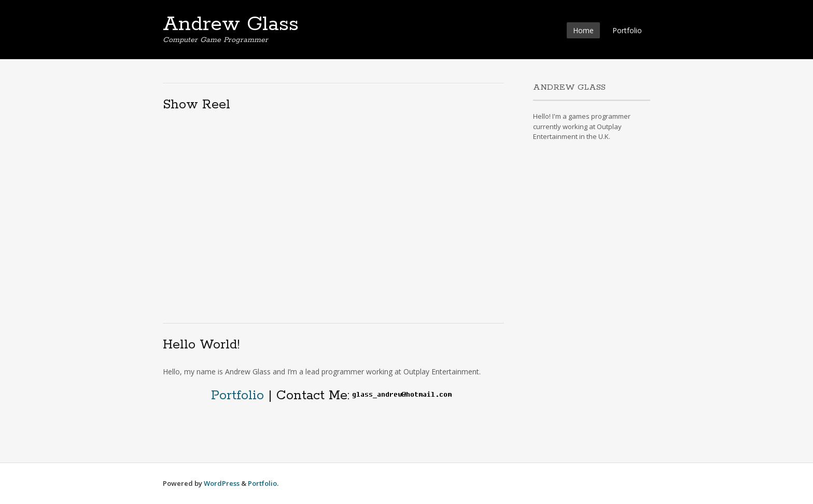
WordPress (222, 483)
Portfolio (627, 30)
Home (583, 30)
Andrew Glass (231, 24)
